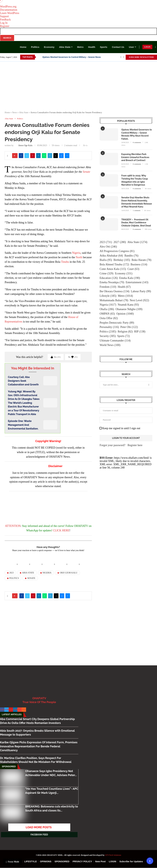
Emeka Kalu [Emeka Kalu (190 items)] (129, 278)
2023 (11, 573)
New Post (101, 861)
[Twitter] (124, 57)
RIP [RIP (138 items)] (140, 332)
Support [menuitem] (4, 16)
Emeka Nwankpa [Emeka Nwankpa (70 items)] (112, 282)
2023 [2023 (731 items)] (106, 242)
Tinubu (65, 262)
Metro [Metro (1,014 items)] (125, 296)
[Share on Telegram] (50, 156)
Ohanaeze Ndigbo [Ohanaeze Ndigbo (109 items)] (129, 309)
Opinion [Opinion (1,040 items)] (125, 314)
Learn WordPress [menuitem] (10, 13)
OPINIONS (46, 861)
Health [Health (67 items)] (124, 287)
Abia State (65, 47)
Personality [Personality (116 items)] (109, 327)
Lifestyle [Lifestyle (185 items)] (108, 296)
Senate (86, 172)
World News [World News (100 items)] (110, 345)
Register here (135, 445)
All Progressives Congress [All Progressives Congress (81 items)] (117, 251)
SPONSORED (62, 861)
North (79, 257)
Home (23, 47)
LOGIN (147, 47)
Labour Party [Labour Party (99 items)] (141, 291)
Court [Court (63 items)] (133, 269)
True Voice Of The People (39, 702)
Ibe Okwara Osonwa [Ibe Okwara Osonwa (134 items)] (114, 291)
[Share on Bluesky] (61, 156)
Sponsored (9, 766)
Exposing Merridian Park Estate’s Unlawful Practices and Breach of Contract (135, 157)
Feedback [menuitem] (5, 20)
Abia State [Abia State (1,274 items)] (137, 242)
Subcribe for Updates (131, 861)
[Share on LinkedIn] (38, 156)
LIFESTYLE (30, 861)
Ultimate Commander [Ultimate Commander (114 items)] (115, 341)
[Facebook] (121, 57)
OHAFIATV (39, 698)
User (131, 47)
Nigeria (76, 253)
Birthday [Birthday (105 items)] (122, 260)
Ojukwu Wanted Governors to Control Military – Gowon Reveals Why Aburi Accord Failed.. (137, 134)
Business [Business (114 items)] (139, 265)
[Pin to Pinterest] (33, 156)
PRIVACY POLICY (82, 861)
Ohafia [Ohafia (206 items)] (107, 309)
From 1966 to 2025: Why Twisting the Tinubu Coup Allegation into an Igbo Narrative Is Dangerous (135, 180)
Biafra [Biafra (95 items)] (106, 260)
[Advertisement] (78, 85)
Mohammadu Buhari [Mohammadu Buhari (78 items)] (114, 300)
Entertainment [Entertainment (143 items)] (137, 282)
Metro (80, 47)
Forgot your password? (112, 445)
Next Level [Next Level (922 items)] (139, 300)
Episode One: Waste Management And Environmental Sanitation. (23, 425)
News (15, 112)
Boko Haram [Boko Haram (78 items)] (141, 260)
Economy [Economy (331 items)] (124, 274)
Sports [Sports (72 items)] (124, 336)
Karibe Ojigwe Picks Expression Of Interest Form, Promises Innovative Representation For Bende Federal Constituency (39, 746)
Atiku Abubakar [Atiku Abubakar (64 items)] (111, 256)
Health (92, 47)
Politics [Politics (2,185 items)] (108, 332)
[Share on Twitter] (27, 156)
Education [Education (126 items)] (109, 278)
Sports (104, 47)
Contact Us (118, 47)
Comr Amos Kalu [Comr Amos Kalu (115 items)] (113, 269)
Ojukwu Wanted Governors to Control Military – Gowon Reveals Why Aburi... (78, 57)
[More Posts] (39, 827)
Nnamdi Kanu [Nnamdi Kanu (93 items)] (128, 305)
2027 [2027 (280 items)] (120, 242)
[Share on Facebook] (21, 156)
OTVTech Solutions (113, 855)
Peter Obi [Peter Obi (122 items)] (129, 327)
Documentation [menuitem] (9, 10)
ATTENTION (13, 526)
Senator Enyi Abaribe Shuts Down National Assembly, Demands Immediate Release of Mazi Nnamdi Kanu (137, 202)
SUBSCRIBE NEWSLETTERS (141, 57)
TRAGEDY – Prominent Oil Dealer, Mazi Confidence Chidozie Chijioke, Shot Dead (136, 223)
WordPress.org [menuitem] (8, 7)
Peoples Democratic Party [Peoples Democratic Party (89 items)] (117, 323)
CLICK (57, 530)
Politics (35, 47)
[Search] (155, 47)
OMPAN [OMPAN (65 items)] (107, 314)
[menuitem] (78, 34)
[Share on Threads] (56, 156)
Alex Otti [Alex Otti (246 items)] (108, 247)
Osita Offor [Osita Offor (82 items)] (109, 318)
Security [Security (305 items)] (108, 336)
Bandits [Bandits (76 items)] (131, 256)
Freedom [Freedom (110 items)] (108, 287)
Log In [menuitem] (4, 23)
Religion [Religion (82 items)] (125, 332)
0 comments (137, 142)
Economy (49, 47)
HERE (66, 530)
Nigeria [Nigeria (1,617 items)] (108, 305)
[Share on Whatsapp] (44, 156)
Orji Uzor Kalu (69, 573)
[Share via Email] (67, 156)
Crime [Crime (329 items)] (107, 274)
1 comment (137, 210)
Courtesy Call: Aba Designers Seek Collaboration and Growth (23, 381)
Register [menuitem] (5, 26)
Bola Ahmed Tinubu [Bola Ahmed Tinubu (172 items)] (114, 265)
